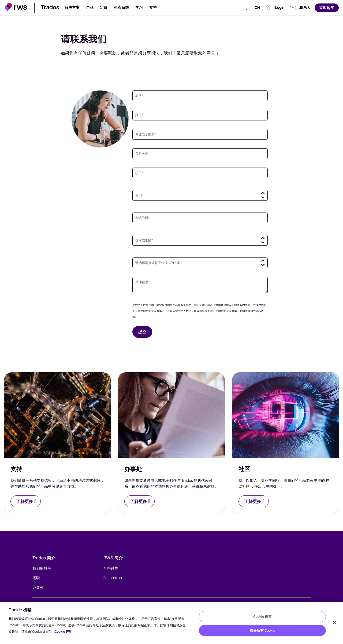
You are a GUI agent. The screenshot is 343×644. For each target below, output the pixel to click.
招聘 (36, 578)
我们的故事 (42, 568)
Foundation (113, 578)
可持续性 (111, 568)
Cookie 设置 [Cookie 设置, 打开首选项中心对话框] (262, 616)
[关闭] (334, 622)
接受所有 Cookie (262, 630)
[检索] (247, 8)
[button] (16, 7)
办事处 (38, 587)
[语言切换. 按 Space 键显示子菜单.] (257, 8)
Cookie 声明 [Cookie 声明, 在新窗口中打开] (64, 632)
